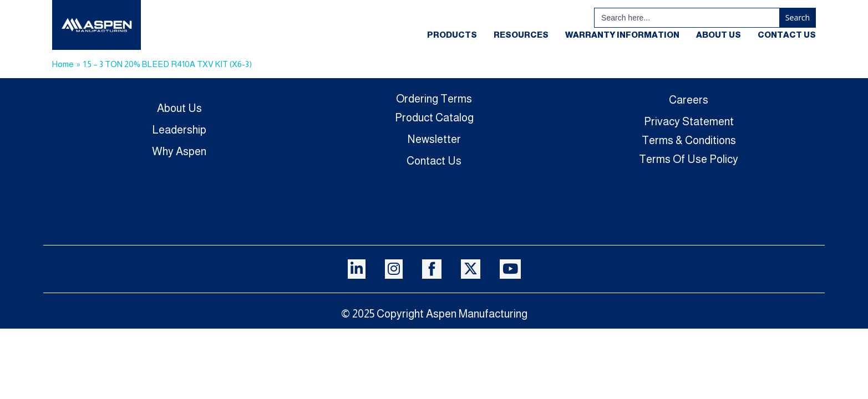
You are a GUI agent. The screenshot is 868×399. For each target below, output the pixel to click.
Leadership (179, 130)
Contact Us (787, 35)
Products (452, 35)
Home (63, 64)
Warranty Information (622, 35)
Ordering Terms (434, 99)
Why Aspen (179, 151)
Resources (521, 35)
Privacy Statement (689, 121)
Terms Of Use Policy (689, 159)
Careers (689, 100)
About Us (719, 35)
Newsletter (434, 139)
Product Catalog (434, 117)
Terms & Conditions (689, 140)
